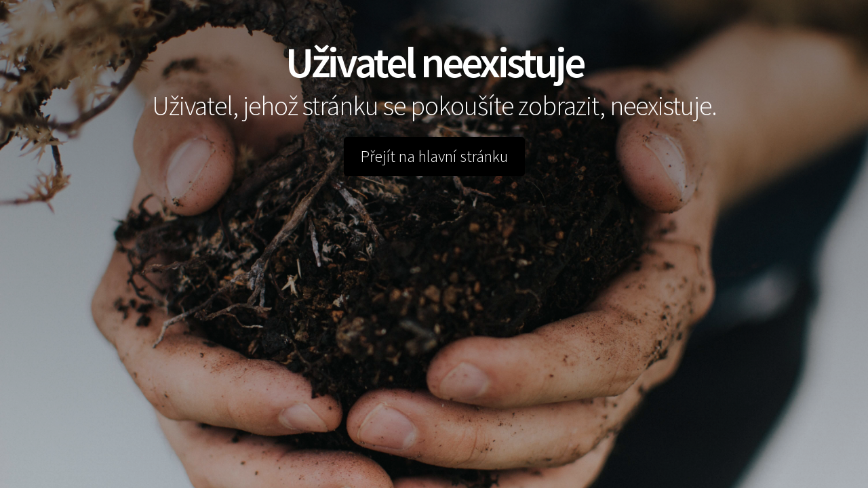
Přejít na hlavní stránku (434, 156)
